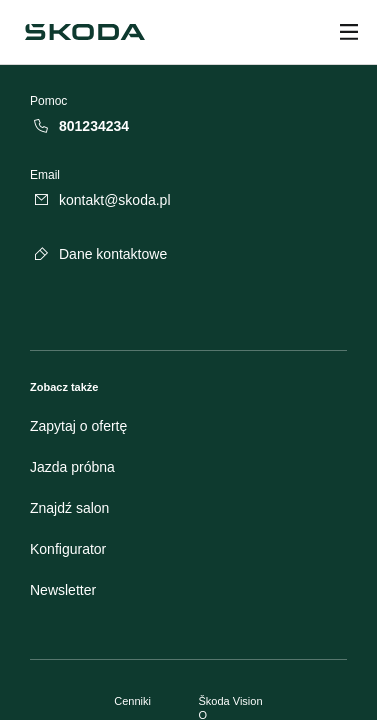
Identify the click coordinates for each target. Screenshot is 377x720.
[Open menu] (349, 32)
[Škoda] (85, 32)
